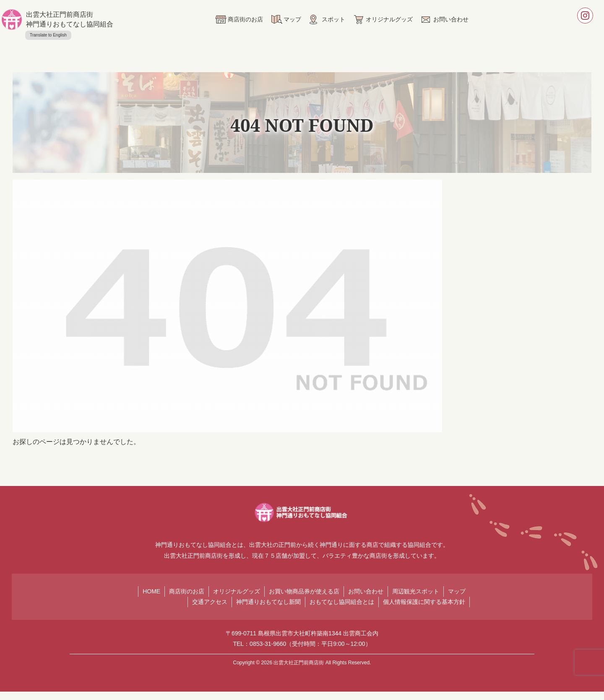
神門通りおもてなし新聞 (268, 602)
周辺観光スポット (416, 591)
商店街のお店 (187, 591)
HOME (151, 591)
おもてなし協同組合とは (342, 602)
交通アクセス (210, 602)
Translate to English (48, 35)
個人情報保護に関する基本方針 (424, 602)
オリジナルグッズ (237, 591)
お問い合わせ (366, 591)
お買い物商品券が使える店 (304, 591)
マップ (457, 591)
